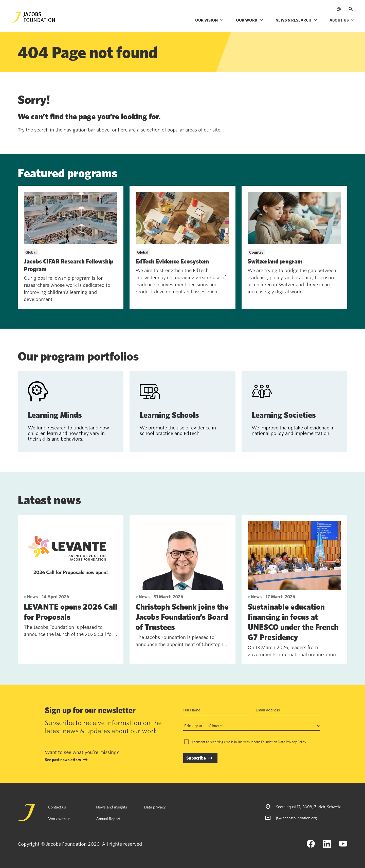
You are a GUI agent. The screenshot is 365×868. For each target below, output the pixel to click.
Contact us (57, 807)
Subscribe (196, 758)
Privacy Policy (296, 742)
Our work (250, 20)
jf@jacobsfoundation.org (296, 818)
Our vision (209, 20)
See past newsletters (63, 760)
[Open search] (351, 9)
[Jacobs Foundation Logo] (33, 17)
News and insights (112, 807)
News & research (296, 20)
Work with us (59, 819)
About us (342, 20)
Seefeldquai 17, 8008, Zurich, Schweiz (308, 807)
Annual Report (108, 819)
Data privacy (155, 807)
